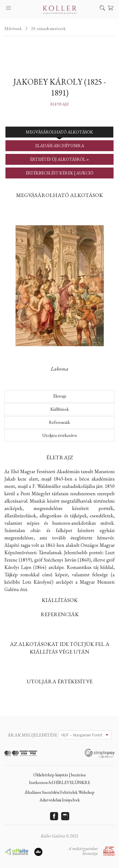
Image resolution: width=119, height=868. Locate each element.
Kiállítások (60, 409)
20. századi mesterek (48, 29)
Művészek (13, 29)
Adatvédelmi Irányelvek (60, 800)
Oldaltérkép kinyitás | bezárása (59, 775)
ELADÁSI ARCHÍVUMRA (60, 146)
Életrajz (59, 104)
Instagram (65, 816)
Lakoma (59, 369)
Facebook (54, 816)
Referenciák (59, 422)
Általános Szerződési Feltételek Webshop (59, 792)
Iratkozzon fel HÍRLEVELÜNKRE (60, 782)
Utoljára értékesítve (60, 435)
